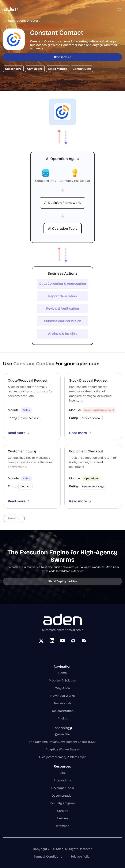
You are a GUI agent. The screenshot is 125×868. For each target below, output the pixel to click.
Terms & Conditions (48, 857)
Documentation (63, 796)
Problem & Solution (62, 680)
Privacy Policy (81, 857)
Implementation (63, 711)
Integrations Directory (22, 21)
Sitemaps (63, 826)
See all (14, 518)
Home (62, 673)
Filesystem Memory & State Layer (63, 757)
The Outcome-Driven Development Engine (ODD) (62, 742)
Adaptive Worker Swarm (63, 749)
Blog (63, 773)
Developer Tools (63, 788)
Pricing (63, 718)
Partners (63, 818)
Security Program (62, 803)
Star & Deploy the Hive (63, 581)
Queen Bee (63, 734)
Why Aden (63, 688)
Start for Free (63, 57)
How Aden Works (63, 696)
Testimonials (63, 703)
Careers (63, 811)
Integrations (62, 780)
